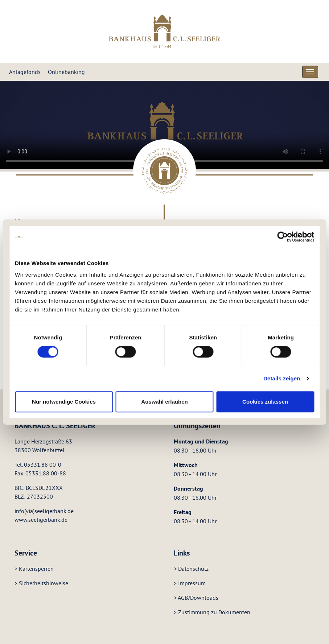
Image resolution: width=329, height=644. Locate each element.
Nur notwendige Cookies (64, 402)
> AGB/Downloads (196, 598)
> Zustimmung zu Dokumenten (212, 612)
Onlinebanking (66, 72)
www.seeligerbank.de (41, 520)
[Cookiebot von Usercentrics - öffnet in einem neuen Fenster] (282, 237)
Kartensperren (36, 569)
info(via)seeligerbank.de (44, 511)
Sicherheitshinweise (44, 583)
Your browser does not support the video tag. (164, 125)
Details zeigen (282, 378)
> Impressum (190, 583)
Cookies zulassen (265, 402)
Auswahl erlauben (164, 402)
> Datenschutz (191, 569)
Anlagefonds (25, 72)
